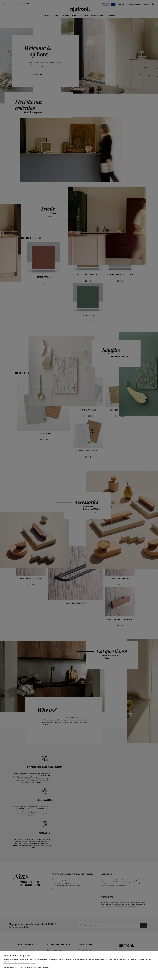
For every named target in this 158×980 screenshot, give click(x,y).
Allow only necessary (13, 968)
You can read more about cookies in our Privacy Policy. (19, 963)
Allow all (46, 968)
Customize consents (32, 968)
